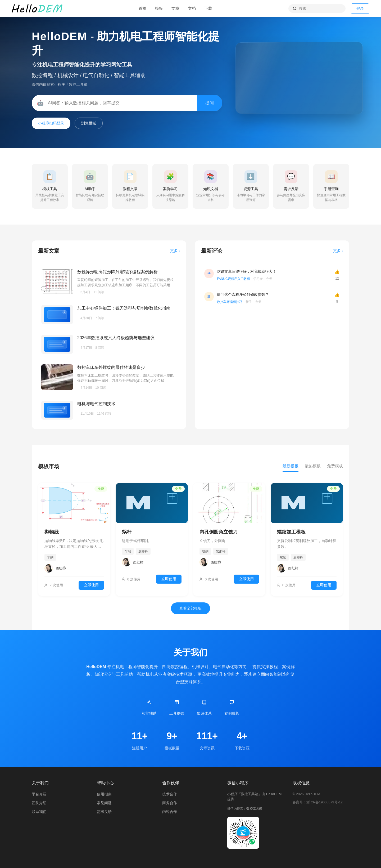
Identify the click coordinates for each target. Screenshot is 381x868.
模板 (159, 8)
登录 (360, 8)
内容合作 (170, 812)
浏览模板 (89, 123)
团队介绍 (39, 803)
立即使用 (91, 585)
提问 (210, 103)
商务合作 (170, 803)
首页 (143, 8)
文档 (192, 8)
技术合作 (170, 794)
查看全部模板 (190, 608)
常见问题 (104, 803)
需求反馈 (104, 812)
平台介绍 (39, 794)
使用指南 (104, 794)
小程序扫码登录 (51, 123)
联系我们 (39, 812)
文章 (175, 8)
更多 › (175, 251)
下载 (208, 8)
